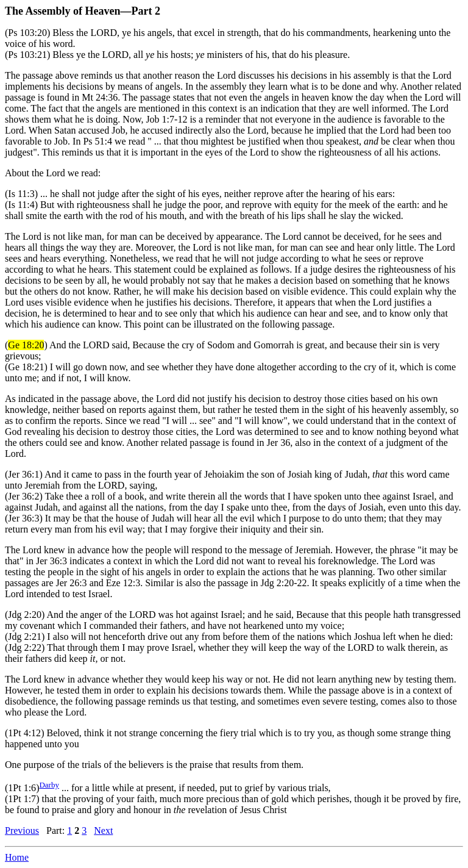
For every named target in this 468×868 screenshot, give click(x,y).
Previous (22, 830)
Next (103, 830)
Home (17, 857)
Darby (49, 785)
